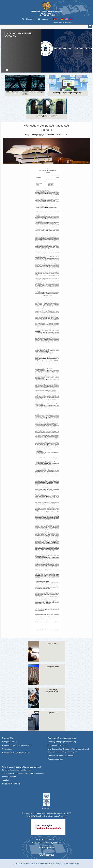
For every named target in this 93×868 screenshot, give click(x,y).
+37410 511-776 (39, 842)
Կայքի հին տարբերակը (11, 784)
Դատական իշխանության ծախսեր (61, 755)
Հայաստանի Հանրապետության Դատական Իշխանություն (47, 13)
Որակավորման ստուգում (58, 745)
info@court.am (55, 842)
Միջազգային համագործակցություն (16, 753)
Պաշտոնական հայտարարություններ (62, 738)
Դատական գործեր (55, 759)
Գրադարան (7, 749)
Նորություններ (8, 738)
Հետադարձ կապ (47, 847)
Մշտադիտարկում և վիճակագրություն (17, 745)
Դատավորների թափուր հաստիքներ (62, 742)
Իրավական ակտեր (10, 742)
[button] (7, 70)
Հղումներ (6, 780)
